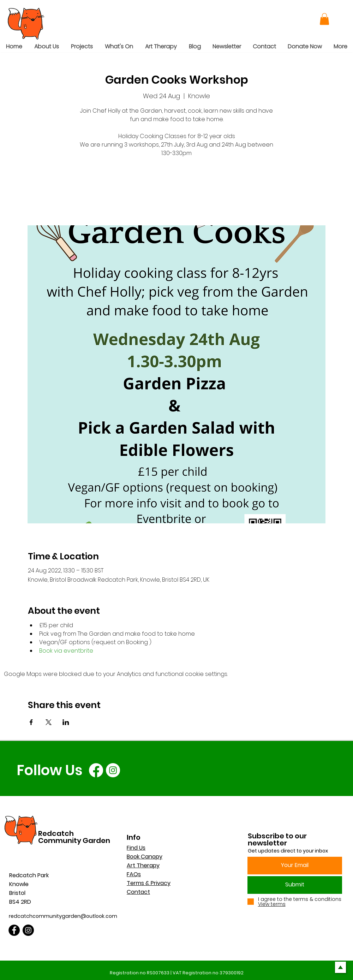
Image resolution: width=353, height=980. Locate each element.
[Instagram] (113, 770)
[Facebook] (96, 770)
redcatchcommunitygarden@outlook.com (63, 916)
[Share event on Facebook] (31, 722)
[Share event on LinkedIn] (66, 722)
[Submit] (295, 885)
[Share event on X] (49, 722)
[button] (324, 19)
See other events (177, 192)
